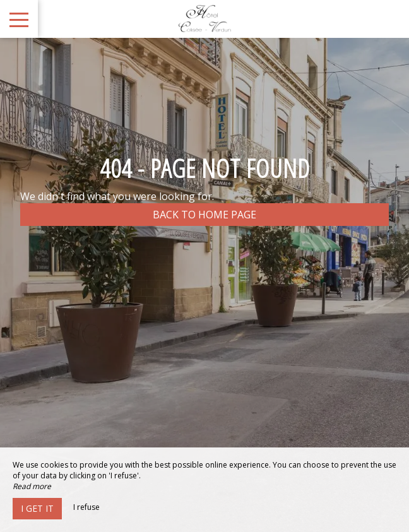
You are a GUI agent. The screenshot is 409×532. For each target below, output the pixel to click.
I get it (37, 508)
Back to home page (204, 215)
